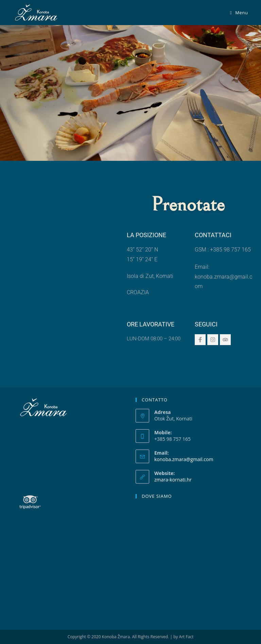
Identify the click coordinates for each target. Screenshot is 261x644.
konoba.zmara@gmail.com (184, 459)
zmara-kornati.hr (173, 480)
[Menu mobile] (239, 13)
